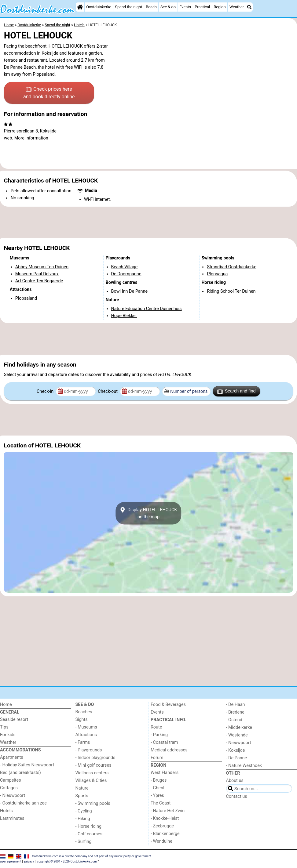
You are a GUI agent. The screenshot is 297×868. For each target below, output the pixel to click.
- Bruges (159, 780)
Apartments (12, 757)
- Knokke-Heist (165, 818)
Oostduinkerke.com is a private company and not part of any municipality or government (92, 856)
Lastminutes (12, 818)
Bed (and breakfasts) (20, 773)
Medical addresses (169, 750)
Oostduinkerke (99, 7)
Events (185, 7)
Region (220, 7)
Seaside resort (14, 720)
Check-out (108, 391)
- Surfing (84, 842)
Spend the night (128, 7)
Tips (4, 727)
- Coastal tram (164, 742)
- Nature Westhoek (244, 766)
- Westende (237, 735)
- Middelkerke (239, 727)
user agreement (11, 861)
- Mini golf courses (94, 765)
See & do (168, 7)
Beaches (84, 712)
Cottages (9, 788)
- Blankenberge (165, 834)
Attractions (86, 735)
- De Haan (236, 705)
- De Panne (237, 758)
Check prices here (49, 93)
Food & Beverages (168, 705)
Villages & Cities (91, 781)
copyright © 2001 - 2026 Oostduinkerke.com (67, 861)
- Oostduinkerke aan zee (23, 803)
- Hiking (83, 819)
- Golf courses (89, 834)
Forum (157, 758)
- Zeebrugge (162, 826)
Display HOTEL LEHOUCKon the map (149, 513)
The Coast (161, 803)
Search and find (236, 391)
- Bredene (235, 712)
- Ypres (157, 796)
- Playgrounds (89, 750)
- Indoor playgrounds (95, 758)
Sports (82, 796)
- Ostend (234, 720)
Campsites (11, 780)
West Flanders (165, 773)
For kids (8, 735)
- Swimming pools (93, 803)
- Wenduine (161, 841)
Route (156, 727)
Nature (82, 788)
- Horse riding (89, 826)
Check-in (46, 391)
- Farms (83, 742)
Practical (202, 7)
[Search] (249, 7)
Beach (151, 7)
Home (6, 705)
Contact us (237, 796)
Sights (82, 720)
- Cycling (84, 811)
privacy (29, 861)
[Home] (80, 7)
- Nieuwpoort (13, 796)
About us (235, 781)
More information (31, 138)
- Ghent (158, 788)
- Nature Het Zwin (168, 811)
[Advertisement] (148, 222)
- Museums (86, 727)
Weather (237, 7)
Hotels (6, 811)
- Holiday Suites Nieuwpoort (27, 765)
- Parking (159, 735)
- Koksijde (236, 750)
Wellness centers (92, 773)
